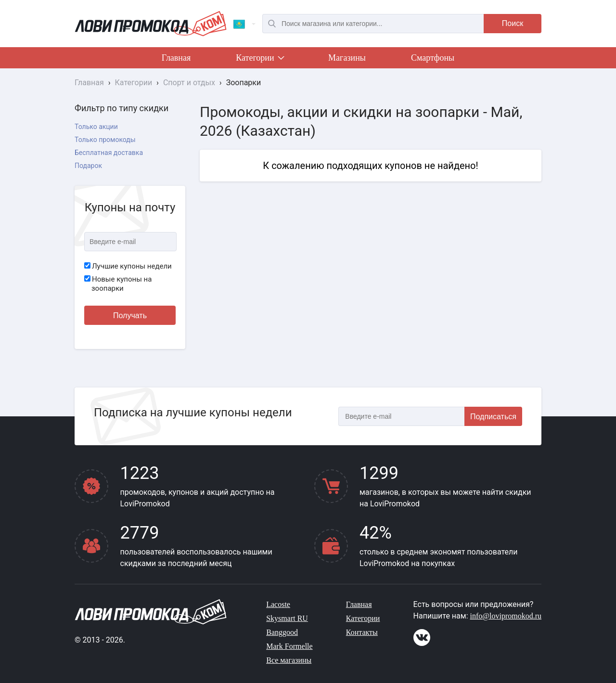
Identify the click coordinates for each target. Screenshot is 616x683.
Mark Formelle (289, 646)
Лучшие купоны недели (128, 266)
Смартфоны (433, 58)
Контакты (362, 632)
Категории (259, 60)
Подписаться (493, 417)
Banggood (282, 632)
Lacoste (278, 604)
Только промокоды (105, 140)
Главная (176, 58)
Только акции (96, 127)
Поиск (513, 23)
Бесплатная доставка (109, 153)
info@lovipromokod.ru (506, 616)
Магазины (347, 58)
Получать (130, 316)
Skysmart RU (287, 618)
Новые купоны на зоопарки (118, 284)
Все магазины (289, 660)
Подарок (88, 166)
